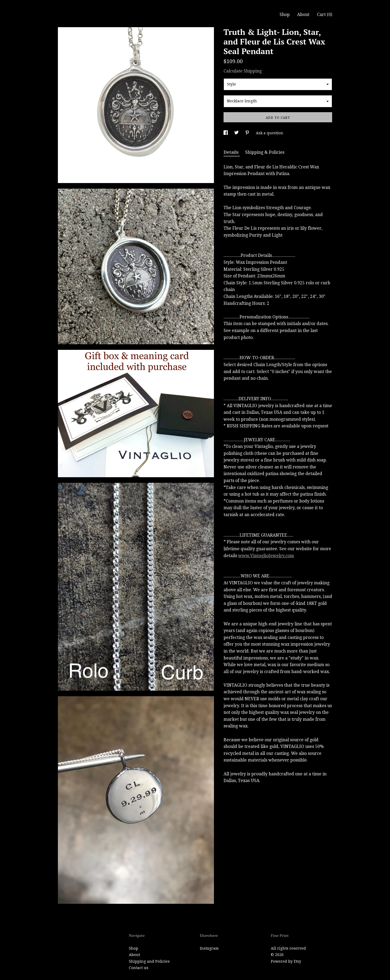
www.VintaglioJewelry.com (266, 556)
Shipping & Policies (265, 152)
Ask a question (270, 133)
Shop (285, 15)
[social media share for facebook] (226, 133)
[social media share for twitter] (237, 133)
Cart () (325, 15)
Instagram (209, 948)
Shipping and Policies (149, 961)
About (303, 15)
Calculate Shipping (243, 71)
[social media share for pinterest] (248, 133)
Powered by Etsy (286, 961)
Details (232, 152)
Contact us (139, 968)
